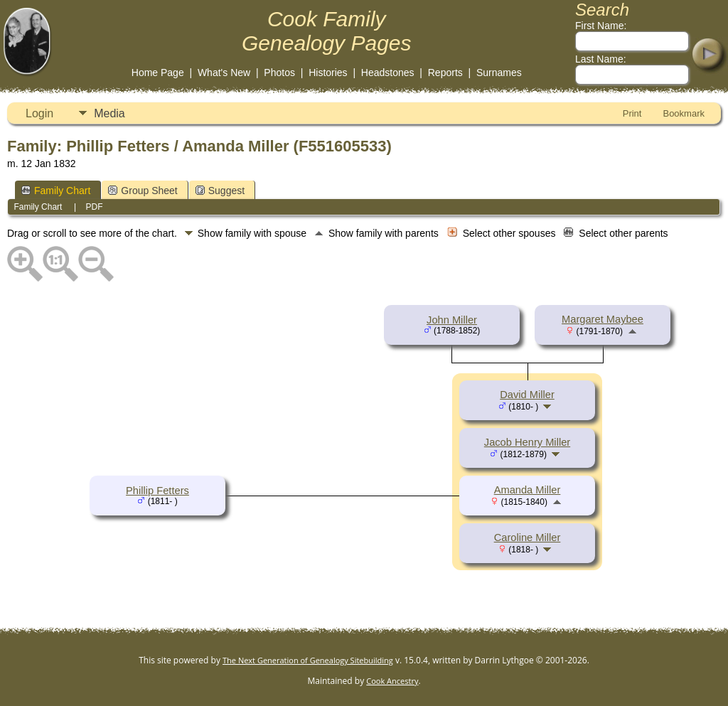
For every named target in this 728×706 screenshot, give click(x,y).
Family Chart (56, 191)
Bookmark (684, 113)
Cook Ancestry (392, 681)
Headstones (388, 73)
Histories (328, 73)
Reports (445, 73)
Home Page (158, 73)
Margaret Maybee (603, 319)
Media (109, 113)
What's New (224, 73)
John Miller (452, 320)
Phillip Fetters (157, 491)
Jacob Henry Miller (527, 442)
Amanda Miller (528, 490)
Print (632, 113)
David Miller (527, 395)
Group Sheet (143, 191)
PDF (95, 207)
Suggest (220, 191)
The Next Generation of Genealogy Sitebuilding (308, 660)
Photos (279, 73)
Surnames (499, 73)
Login (39, 113)
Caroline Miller (528, 537)
